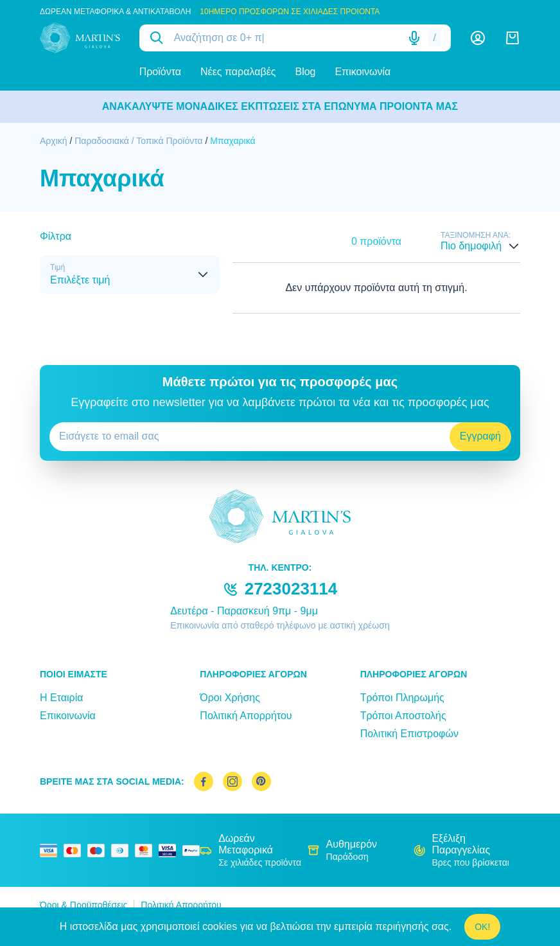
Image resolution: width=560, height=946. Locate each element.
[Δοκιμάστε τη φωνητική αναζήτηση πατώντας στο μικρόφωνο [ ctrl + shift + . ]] (414, 38)
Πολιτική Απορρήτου (246, 716)
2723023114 (291, 589)
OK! (482, 927)
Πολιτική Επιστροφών (409, 734)
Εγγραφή (480, 436)
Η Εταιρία (61, 698)
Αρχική (54, 141)
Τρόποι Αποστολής (403, 716)
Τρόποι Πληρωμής (402, 698)
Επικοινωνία (363, 72)
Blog (305, 72)
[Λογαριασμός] (478, 38)
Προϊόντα (160, 72)
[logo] (80, 38)
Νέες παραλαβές (238, 72)
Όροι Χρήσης (230, 698)
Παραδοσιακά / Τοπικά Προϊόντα (138, 141)
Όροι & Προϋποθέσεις (83, 905)
